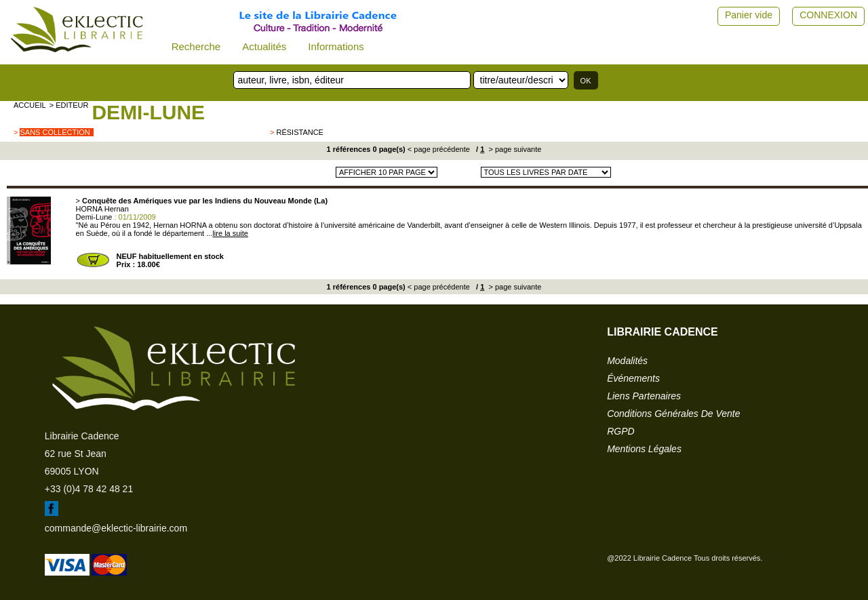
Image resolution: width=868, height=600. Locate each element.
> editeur (69, 105)
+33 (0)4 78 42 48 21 (89, 489)
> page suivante (514, 149)
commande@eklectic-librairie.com (116, 528)
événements (633, 378)
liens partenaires (644, 396)
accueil (30, 105)
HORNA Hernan (102, 209)
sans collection (55, 132)
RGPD (620, 431)
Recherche (196, 46)
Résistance (299, 132)
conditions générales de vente (673, 414)
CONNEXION (828, 15)
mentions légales (644, 449)
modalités (627, 361)
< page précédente (439, 149)
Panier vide (749, 15)
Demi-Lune (148, 112)
